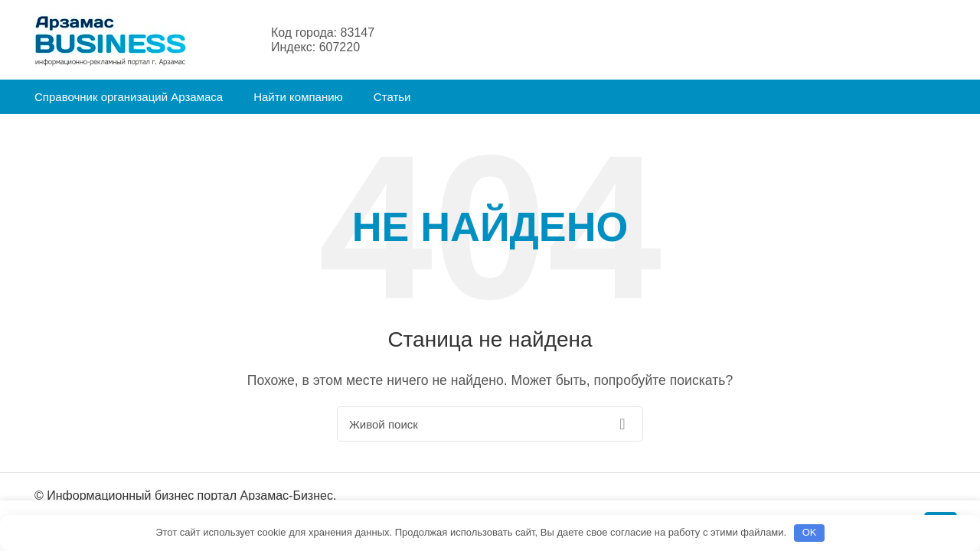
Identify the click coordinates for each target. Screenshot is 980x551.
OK (810, 532)
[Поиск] (490, 424)
